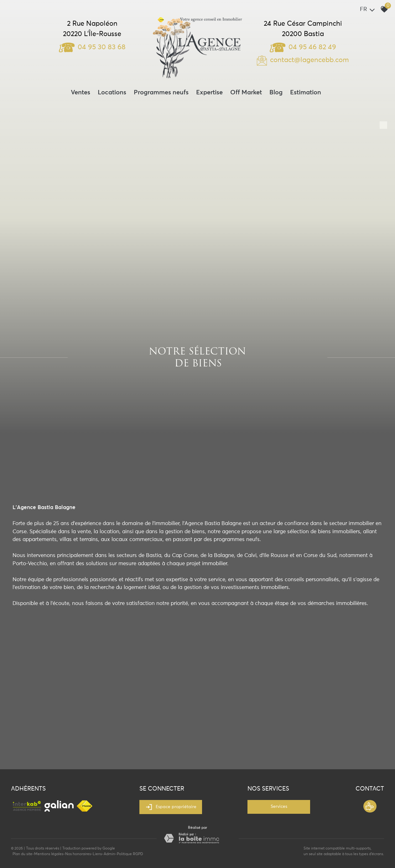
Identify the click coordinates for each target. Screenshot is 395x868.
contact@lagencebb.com (309, 60)
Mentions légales (49, 854)
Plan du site (22, 854)
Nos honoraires (78, 854)
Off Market (246, 92)
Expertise (209, 92)
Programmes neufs (161, 92)
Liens (97, 854)
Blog (276, 92)
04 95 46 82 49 (303, 47)
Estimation (306, 92)
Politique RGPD (130, 854)
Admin (109, 854)
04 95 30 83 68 (92, 47)
